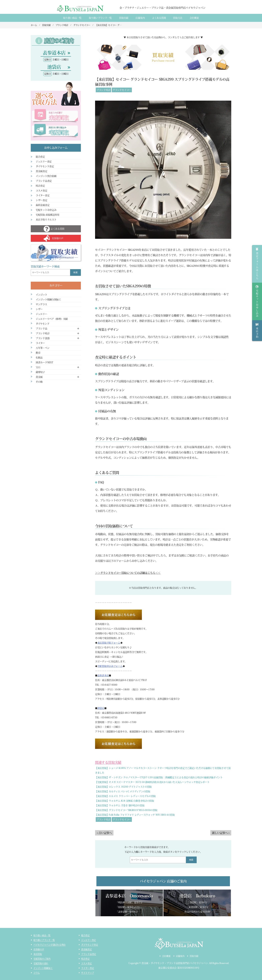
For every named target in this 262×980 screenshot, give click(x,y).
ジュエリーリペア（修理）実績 (52, 319)
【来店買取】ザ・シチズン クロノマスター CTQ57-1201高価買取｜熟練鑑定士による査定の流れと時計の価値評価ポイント (159, 777)
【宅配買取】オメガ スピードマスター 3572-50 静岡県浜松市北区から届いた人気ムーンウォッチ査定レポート (152, 782)
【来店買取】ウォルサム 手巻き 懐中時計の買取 (120, 805)
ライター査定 (43, 195)
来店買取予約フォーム (109, 643)
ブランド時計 (103, 90)
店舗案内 (140, 18)
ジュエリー (41, 314)
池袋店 (101, 708)
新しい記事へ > (221, 833)
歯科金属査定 (43, 205)
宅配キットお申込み (46, 210)
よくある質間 (159, 18)
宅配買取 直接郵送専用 (48, 215)
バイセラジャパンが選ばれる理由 (49, 945)
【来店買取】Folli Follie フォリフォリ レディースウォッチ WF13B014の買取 (135, 815)
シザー (39, 309)
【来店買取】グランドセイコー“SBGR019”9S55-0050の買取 (126, 810)
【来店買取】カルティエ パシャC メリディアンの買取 (123, 791)
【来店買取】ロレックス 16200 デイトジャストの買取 (123, 787)
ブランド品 (42, 329)
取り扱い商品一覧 (72, 18)
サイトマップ (88, 973)
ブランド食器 (43, 338)
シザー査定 (42, 200)
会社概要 (194, 18)
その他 (39, 382)
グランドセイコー (122, 90)
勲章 (38, 353)
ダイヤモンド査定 (45, 166)
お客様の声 (39, 949)
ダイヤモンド (43, 324)
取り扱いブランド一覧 (100, 18)
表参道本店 (103, 675)
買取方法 (178, 18)
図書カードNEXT (44, 362)
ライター (40, 343)
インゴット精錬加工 (43, 968)
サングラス (41, 304)
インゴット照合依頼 (46, 176)
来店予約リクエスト (46, 220)
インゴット (42, 295)
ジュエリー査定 (44, 162)
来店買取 (38, 954)
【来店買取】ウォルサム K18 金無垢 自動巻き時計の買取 (125, 801)
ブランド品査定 (44, 181)
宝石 (38, 367)
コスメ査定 (42, 191)
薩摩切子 (40, 372)
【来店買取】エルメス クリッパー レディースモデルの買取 (125, 796)
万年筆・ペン (43, 348)
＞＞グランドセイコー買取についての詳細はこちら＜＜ (128, 573)
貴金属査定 (42, 171)
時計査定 (40, 186)
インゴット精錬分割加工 (48, 300)
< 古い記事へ (104, 833)
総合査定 (40, 157)
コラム (37, 973)
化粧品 (39, 358)
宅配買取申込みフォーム (110, 666)
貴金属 (39, 377)
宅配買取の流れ (41, 963)
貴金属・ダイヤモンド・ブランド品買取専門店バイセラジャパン (175, 963)
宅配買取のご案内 (42, 959)
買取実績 (124, 18)
